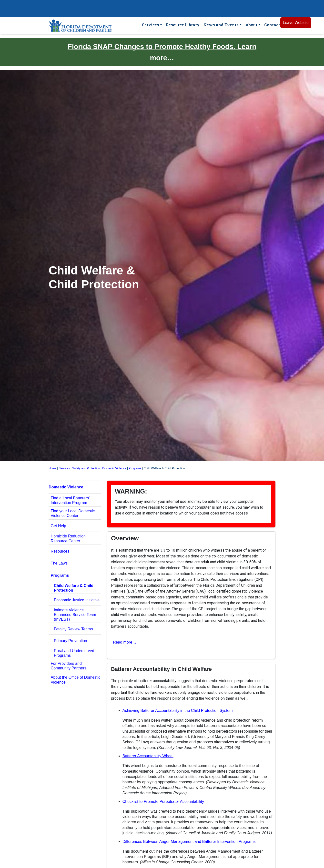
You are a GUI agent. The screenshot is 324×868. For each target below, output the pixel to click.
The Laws (59, 563)
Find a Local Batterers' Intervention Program (70, 500)
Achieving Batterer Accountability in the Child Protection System (178, 711)
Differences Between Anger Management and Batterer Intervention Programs (189, 842)
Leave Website (296, 23)
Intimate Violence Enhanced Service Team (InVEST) (75, 615)
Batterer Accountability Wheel (148, 756)
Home (52, 468)
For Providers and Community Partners (69, 666)
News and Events (221, 25)
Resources (60, 551)
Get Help (58, 526)
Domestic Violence (114, 468)
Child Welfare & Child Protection (74, 588)
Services (151, 25)
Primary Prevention (71, 641)
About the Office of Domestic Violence (76, 680)
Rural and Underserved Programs (74, 653)
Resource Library (183, 25)
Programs (135, 468)
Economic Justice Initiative (77, 600)
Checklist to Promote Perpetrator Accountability (164, 802)
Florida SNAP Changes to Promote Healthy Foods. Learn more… (162, 52)
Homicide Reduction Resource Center (68, 538)
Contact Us (275, 25)
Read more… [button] (125, 642)
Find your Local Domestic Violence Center (73, 513)
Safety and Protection (86, 468)
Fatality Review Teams (73, 629)
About (251, 25)
